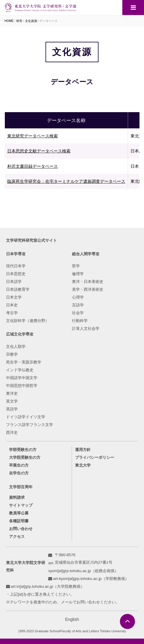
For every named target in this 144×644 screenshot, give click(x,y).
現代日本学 (16, 266)
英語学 (12, 409)
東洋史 (12, 393)
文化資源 (31, 21)
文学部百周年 (21, 487)
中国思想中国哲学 (22, 386)
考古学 (12, 313)
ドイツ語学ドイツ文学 (26, 417)
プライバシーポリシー (95, 457)
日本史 (12, 305)
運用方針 (83, 450)
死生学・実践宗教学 (24, 362)
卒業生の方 (19, 465)
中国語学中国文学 (22, 378)
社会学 (78, 313)
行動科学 (80, 321)
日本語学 (14, 282)
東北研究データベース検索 (33, 136)
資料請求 (17, 497)
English (72, 619)
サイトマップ (21, 505)
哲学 (76, 266)
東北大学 (83, 465)
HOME (9, 21)
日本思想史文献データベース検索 (39, 151)
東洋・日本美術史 (88, 282)
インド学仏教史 (20, 370)
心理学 (78, 297)
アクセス (17, 537)
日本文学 (14, 297)
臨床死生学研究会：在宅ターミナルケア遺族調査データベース (66, 181)
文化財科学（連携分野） (28, 321)
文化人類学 (16, 347)
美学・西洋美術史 (88, 289)
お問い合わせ (21, 529)
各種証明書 (19, 521)
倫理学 (78, 274)
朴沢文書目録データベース (33, 166)
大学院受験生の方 (25, 457)
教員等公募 (19, 513)
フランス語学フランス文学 (30, 425)
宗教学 (12, 354)
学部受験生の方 (23, 450)
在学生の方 (19, 473)
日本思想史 (16, 274)
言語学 (78, 305)
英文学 (12, 401)
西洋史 (12, 432)
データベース (49, 21)
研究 (19, 21)
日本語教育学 (18, 289)
